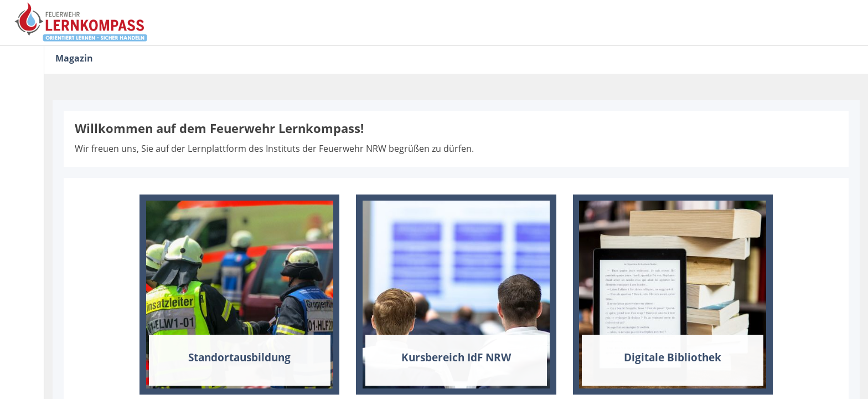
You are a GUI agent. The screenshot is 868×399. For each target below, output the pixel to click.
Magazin (74, 58)
